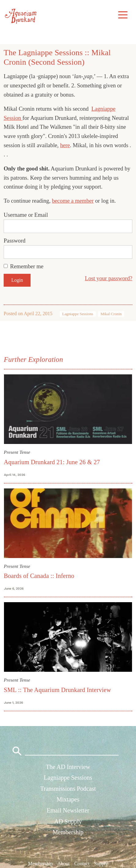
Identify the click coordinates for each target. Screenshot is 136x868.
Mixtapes (68, 799)
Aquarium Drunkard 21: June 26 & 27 (52, 462)
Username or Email (26, 215)
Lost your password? (109, 278)
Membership (68, 832)
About (64, 863)
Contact (82, 863)
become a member (73, 201)
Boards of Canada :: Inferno (39, 576)
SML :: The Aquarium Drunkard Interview (58, 690)
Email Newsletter (68, 810)
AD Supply (68, 821)
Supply (101, 863)
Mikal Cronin (111, 314)
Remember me (27, 266)
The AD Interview (68, 767)
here (65, 145)
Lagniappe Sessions (78, 314)
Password (15, 241)
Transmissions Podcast (68, 789)
